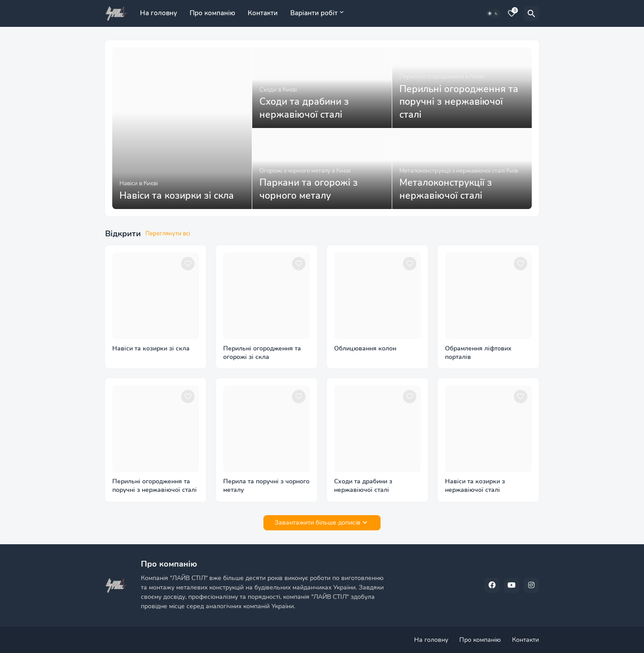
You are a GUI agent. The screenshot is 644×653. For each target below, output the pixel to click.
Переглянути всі (168, 234)
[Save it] (188, 264)
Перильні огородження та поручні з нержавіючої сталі (155, 486)
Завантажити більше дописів (318, 523)
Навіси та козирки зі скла (151, 349)
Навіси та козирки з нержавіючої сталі (475, 486)
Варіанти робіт (314, 13)
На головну (159, 13)
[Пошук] (531, 13)
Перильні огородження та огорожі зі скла (262, 353)
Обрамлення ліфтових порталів (478, 353)
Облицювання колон (365, 349)
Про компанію (212, 13)
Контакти (263, 13)
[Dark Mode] (493, 13)
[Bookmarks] (512, 13)
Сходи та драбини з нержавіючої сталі (363, 486)
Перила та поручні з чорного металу (266, 486)
